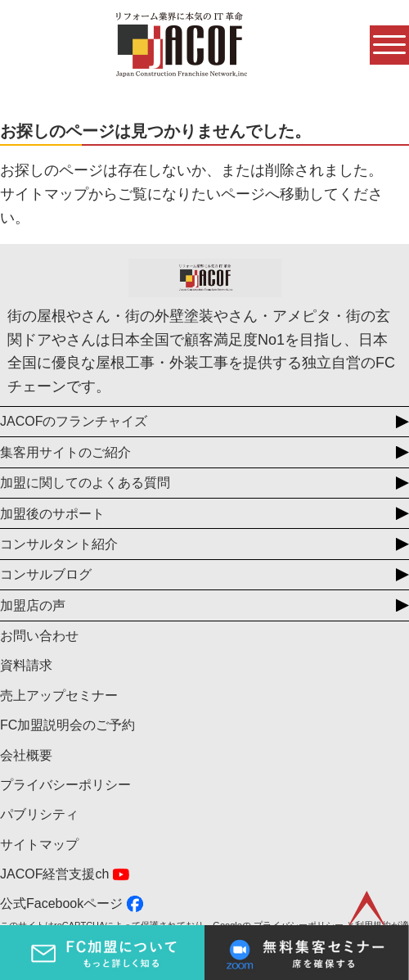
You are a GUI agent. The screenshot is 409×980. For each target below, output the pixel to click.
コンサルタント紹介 (59, 544)
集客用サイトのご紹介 (65, 452)
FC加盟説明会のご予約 (67, 725)
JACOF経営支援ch (54, 874)
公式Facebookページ (61, 903)
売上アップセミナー (59, 695)
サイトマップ (39, 845)
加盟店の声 (33, 605)
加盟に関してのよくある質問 (85, 483)
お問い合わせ (39, 636)
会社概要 (26, 755)
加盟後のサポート (52, 514)
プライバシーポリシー (65, 785)
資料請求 (26, 665)
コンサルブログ (46, 574)
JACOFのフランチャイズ (74, 421)
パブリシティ (39, 814)
